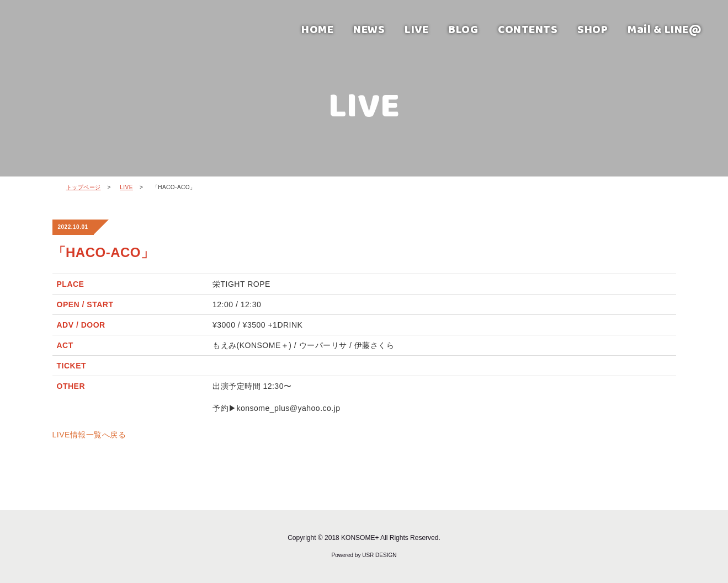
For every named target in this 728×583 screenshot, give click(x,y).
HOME (317, 29)
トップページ (84, 187)
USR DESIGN (379, 555)
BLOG (463, 29)
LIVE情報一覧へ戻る (89, 435)
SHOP (593, 29)
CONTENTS (528, 29)
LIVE (416, 29)
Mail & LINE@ (665, 29)
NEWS (369, 29)
